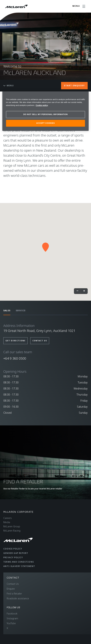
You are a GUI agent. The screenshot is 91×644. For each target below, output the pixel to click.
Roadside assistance (18, 598)
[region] (46, 111)
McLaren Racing (12, 531)
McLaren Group (12, 526)
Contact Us (13, 584)
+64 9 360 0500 (15, 358)
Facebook (12, 614)
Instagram (12, 618)
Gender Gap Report (16, 553)
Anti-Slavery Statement (19, 566)
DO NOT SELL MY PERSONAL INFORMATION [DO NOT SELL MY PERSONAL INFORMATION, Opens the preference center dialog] (46, 114)
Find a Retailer (14, 594)
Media (7, 522)
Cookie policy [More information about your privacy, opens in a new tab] (42, 105)
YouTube (11, 623)
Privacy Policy (13, 557)
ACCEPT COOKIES (45, 123)
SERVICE (21, 310)
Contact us (40, 341)
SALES (7, 310)
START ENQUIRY (74, 86)
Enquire (11, 589)
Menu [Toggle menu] (9, 86)
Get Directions (15, 341)
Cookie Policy (13, 549)
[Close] (84, 96)
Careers (8, 518)
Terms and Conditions (19, 562)
